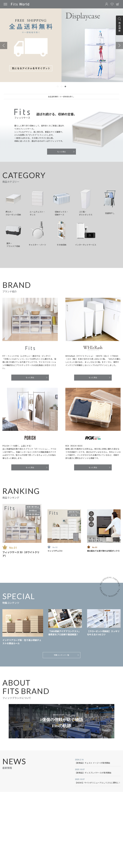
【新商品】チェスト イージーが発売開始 (92, 763)
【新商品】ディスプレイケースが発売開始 (93, 773)
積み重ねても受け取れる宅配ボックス (103, 551)
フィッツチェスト (55, 551)
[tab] (58, 86)
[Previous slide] (4, 45)
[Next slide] (119, 45)
